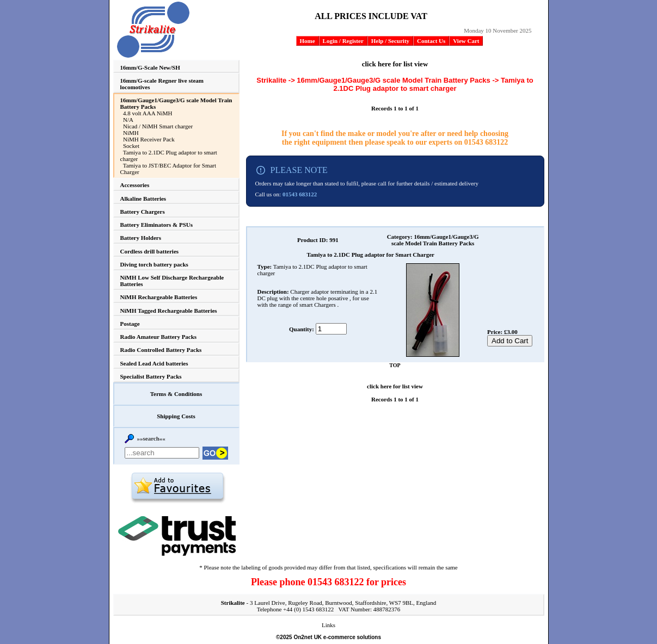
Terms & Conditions (176, 394)
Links (328, 625)
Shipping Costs (176, 416)
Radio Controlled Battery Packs (161, 350)
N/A (128, 120)
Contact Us (431, 41)
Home (308, 41)
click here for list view (395, 64)
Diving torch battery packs (154, 264)
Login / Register (343, 41)
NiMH (131, 133)
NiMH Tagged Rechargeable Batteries (169, 311)
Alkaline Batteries (143, 199)
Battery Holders (141, 238)
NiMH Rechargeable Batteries (159, 297)
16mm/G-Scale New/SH (150, 67)
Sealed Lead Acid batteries (154, 363)
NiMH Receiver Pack (149, 139)
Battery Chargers (143, 212)
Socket (131, 146)
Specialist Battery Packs (151, 376)
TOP (395, 365)
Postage (130, 324)
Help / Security (390, 41)
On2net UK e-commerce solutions (337, 637)
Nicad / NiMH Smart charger (158, 126)
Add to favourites (177, 488)
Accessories (135, 185)
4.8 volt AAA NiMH (148, 113)
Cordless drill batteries (150, 251)
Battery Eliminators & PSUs (157, 225)
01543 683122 (486, 142)
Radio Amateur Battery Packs (159, 337)
